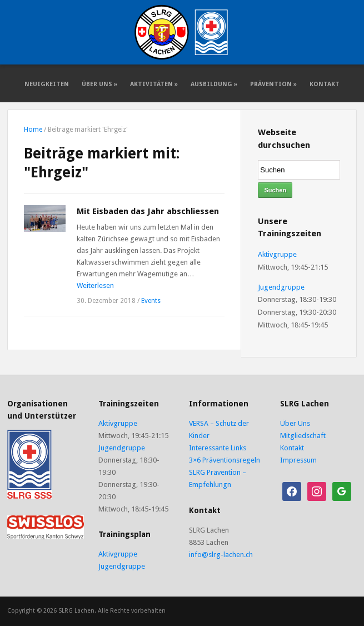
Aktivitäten (154, 84)
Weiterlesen (95, 285)
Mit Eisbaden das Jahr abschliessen (148, 211)
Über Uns (99, 84)
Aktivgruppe (277, 254)
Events (151, 301)
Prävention (273, 84)
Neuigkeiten (47, 84)
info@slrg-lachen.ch (221, 555)
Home (33, 130)
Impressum (298, 460)
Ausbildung (214, 84)
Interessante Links (218, 448)
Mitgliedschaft (303, 436)
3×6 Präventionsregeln (225, 460)
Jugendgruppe (281, 287)
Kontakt (325, 84)
